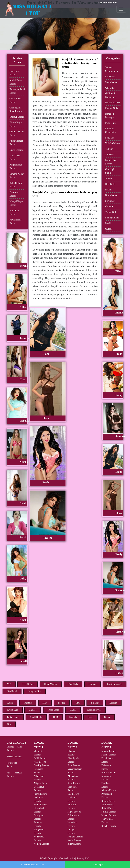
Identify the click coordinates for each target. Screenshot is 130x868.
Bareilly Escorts (41, 765)
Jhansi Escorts (40, 794)
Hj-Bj (56, 717)
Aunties (109, 178)
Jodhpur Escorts (75, 837)
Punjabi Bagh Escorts (16, 167)
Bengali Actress (113, 103)
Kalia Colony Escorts (16, 185)
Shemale (28, 703)
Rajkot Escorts (108, 808)
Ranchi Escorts (109, 826)
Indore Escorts (74, 844)
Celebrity (110, 206)
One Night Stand (110, 171)
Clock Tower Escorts (16, 100)
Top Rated (12, 691)
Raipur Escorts (108, 801)
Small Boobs (36, 717)
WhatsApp (97, 865)
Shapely (73, 717)
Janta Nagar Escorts (15, 157)
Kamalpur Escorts (14, 212)
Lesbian (113, 703)
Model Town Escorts (15, 82)
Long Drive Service (111, 162)
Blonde (62, 703)
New (9, 724)
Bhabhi (109, 190)
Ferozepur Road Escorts (17, 91)
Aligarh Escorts (41, 783)
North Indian (111, 195)
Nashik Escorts (109, 755)
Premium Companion (111, 130)
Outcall (109, 229)
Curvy (107, 717)
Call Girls (110, 88)
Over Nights (28, 684)
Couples (92, 684)
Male (45, 703)
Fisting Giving (112, 218)
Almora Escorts (109, 790)
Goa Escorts (73, 794)
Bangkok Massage (110, 116)
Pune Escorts (74, 765)
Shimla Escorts (109, 812)
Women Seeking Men (112, 69)
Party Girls (110, 123)
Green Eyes (13, 710)
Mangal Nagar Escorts (16, 203)
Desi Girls (110, 184)
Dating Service (94, 710)
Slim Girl (110, 155)
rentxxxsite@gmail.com (33, 865)
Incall (108, 223)
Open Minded (51, 684)
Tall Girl (109, 149)
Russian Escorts (14, 757)
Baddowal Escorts (14, 194)
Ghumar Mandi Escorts (17, 133)
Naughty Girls (35, 691)
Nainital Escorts (109, 773)
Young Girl (111, 212)
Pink (78, 703)
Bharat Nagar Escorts (16, 124)
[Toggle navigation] (121, 9)
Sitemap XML (83, 858)
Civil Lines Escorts (15, 73)
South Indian (111, 82)
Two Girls (73, 684)
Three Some (53, 710)
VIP (9, 684)
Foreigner (110, 201)
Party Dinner (13, 717)
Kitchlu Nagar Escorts (16, 143)
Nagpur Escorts (109, 751)
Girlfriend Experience (111, 95)
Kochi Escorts (74, 840)
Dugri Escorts (16, 150)
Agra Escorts (40, 762)
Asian (10, 703)
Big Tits (95, 703)
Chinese (33, 710)
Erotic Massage (115, 684)
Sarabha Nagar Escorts (17, 176)
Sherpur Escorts (17, 117)
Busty (91, 717)
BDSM (73, 710)
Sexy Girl (110, 138)
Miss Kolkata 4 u (67, 858)
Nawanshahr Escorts (15, 221)
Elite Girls (110, 77)
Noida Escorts (40, 805)
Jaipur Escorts (74, 812)
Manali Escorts (109, 815)
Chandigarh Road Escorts (16, 109)
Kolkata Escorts (41, 844)
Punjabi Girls (112, 108)
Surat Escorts (74, 783)
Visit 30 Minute (113, 143)
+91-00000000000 (108, 3)
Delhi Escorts (40, 758)
